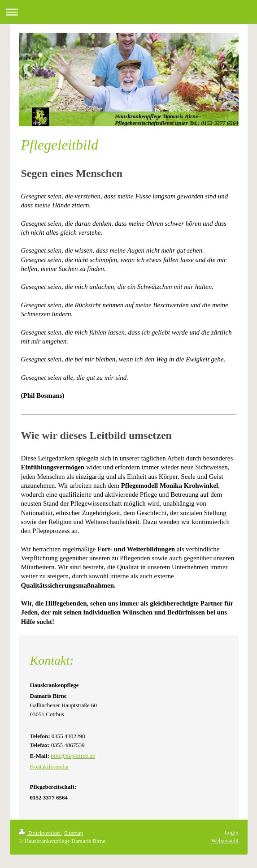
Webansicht (225, 840)
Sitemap (74, 833)
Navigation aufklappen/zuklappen (128, 12)
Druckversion (40, 833)
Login (231, 832)
